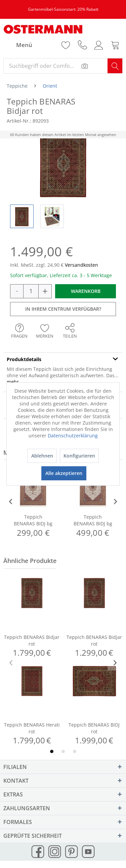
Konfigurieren (79, 456)
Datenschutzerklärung (73, 436)
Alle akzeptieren (64, 473)
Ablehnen (42, 456)
